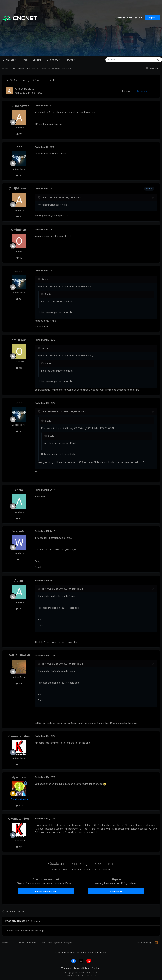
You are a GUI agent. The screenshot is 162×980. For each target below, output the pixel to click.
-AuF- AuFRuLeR (19, 655)
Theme (66, 968)
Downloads (9, 60)
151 (19, 134)
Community (53, 60)
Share (126, 91)
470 (19, 683)
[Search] (122, 60)
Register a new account (46, 891)
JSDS (19, 147)
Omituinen (19, 230)
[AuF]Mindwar (26, 89)
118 (19, 258)
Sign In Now (116, 891)
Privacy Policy (81, 968)
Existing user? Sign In (129, 18)
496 (19, 368)
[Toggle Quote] (39, 197)
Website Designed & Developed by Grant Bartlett (81, 952)
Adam (19, 490)
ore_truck (19, 340)
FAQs (24, 60)
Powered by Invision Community (81, 975)
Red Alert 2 (37, 93)
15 (19, 559)
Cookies (96, 968)
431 (19, 764)
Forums (70, 60)
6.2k (19, 806)
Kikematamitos (19, 736)
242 (19, 518)
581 (19, 175)
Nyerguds (19, 777)
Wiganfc (19, 531)
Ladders (37, 60)
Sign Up (152, 17)
